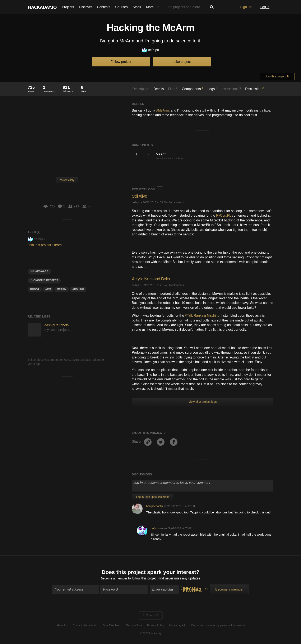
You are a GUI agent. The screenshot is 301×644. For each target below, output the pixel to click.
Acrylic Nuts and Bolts (152, 279)
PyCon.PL (224, 215)
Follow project (121, 62)
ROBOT (35, 289)
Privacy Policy (156, 626)
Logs (212, 89)
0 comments (176, 202)
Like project (182, 62)
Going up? (150, 616)
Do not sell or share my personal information (218, 626)
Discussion (254, 89)
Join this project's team (45, 245)
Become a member (114, 579)
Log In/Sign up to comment (152, 497)
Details (159, 89)
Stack (137, 7)
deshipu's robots (57, 325)
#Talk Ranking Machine (202, 316)
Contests (104, 7)
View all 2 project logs (202, 402)
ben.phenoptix (154, 506)
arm (48, 289)
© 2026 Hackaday (150, 634)
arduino (78, 289)
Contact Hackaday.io (85, 626)
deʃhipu (150, 50)
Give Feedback (112, 626)
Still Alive (140, 196)
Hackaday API (178, 626)
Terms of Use (134, 626)
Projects (68, 7)
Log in (265, 7)
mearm (62, 289)
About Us (62, 626)
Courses (121, 7)
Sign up (246, 7)
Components (193, 89)
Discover (85, 7)
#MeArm (162, 110)
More (154, 7)
